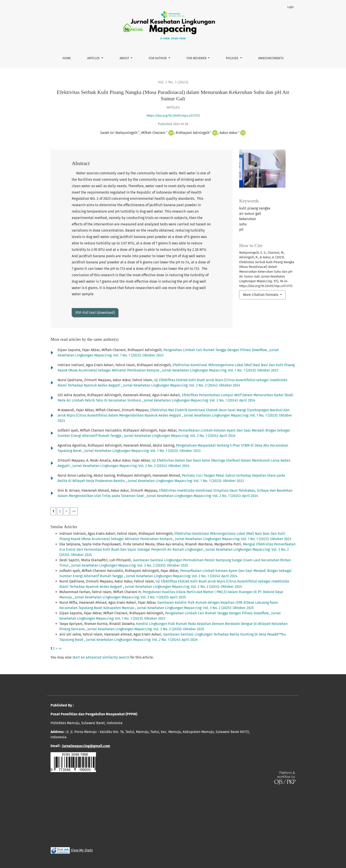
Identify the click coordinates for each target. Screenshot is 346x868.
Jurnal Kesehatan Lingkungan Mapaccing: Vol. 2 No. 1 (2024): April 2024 (199, 400)
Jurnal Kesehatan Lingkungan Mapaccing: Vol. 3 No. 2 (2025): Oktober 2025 (130, 565)
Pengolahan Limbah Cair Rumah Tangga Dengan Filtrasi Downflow (215, 350)
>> (74, 511)
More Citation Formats (261, 295)
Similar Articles (64, 527)
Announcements (271, 58)
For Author (158, 58)
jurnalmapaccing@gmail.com (86, 746)
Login (291, 7)
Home (67, 58)
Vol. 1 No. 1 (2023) (173, 82)
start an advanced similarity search (101, 657)
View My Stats (82, 850)
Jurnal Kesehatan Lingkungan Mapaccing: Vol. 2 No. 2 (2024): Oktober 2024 (182, 385)
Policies (233, 58)
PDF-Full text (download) (95, 313)
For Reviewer (197, 58)
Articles (94, 58)
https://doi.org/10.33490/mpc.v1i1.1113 (173, 116)
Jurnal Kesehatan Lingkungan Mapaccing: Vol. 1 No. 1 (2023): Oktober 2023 (220, 370)
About (125, 58)
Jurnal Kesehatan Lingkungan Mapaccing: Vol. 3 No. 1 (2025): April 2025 (130, 597)
